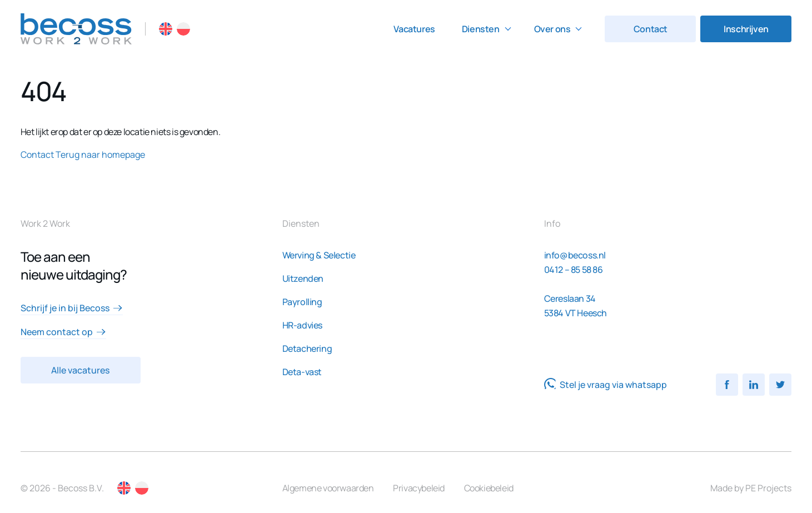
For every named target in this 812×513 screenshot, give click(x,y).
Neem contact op (63, 332)
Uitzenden (303, 278)
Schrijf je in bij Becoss (72, 308)
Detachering (307, 348)
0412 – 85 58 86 (574, 270)
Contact (651, 29)
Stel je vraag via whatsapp (606, 385)
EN (166, 29)
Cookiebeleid (489, 488)
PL (183, 29)
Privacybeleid (419, 488)
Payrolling (302, 302)
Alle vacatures (80, 370)
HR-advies (302, 325)
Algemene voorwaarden (328, 488)
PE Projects (768, 488)
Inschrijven (746, 29)
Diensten (481, 29)
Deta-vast (302, 372)
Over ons (552, 29)
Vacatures (414, 29)
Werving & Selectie (319, 255)
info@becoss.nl (575, 255)
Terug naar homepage (100, 155)
